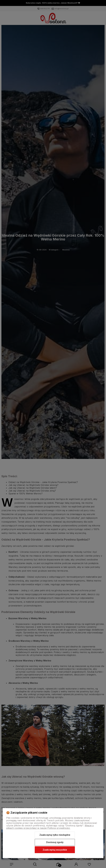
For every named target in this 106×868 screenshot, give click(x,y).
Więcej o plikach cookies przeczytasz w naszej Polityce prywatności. (50, 827)
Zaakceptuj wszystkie (55, 850)
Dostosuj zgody (55, 842)
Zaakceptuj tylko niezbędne (55, 835)
